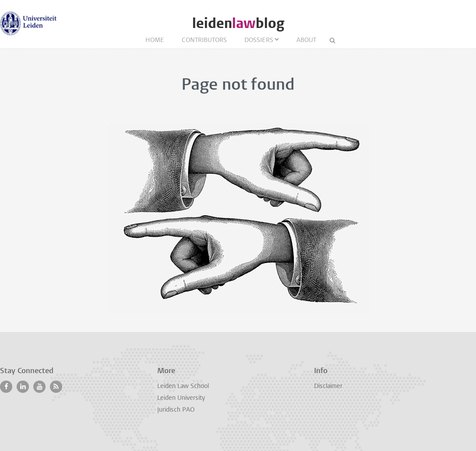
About (306, 40)
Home (155, 40)
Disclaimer (328, 386)
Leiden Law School (183, 386)
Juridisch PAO (176, 410)
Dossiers (259, 40)
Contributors (204, 40)
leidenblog (238, 23)
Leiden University (181, 398)
